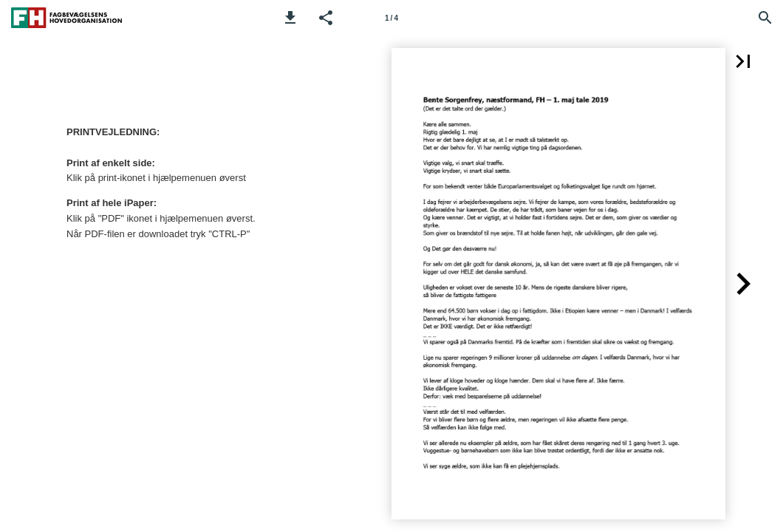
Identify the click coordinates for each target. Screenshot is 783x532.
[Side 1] (391, 18)
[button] (290, 18)
